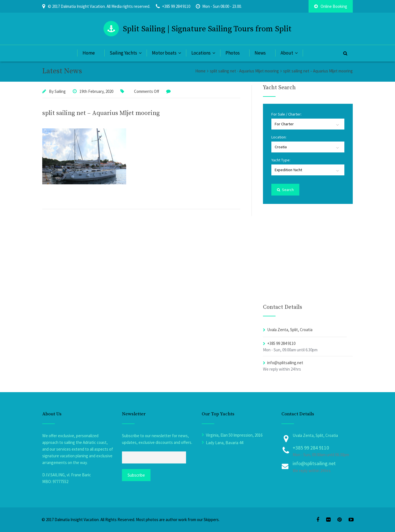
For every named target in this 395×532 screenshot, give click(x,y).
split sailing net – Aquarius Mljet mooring (101, 113)
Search (285, 190)
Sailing (60, 91)
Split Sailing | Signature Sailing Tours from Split (207, 29)
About (287, 53)
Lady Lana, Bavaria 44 (224, 443)
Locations (201, 53)
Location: (279, 137)
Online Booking (331, 6)
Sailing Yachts (123, 53)
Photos (233, 53)
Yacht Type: (281, 160)
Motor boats (164, 53)
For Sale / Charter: (286, 114)
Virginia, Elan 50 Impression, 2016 (234, 435)
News (260, 53)
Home (89, 53)
